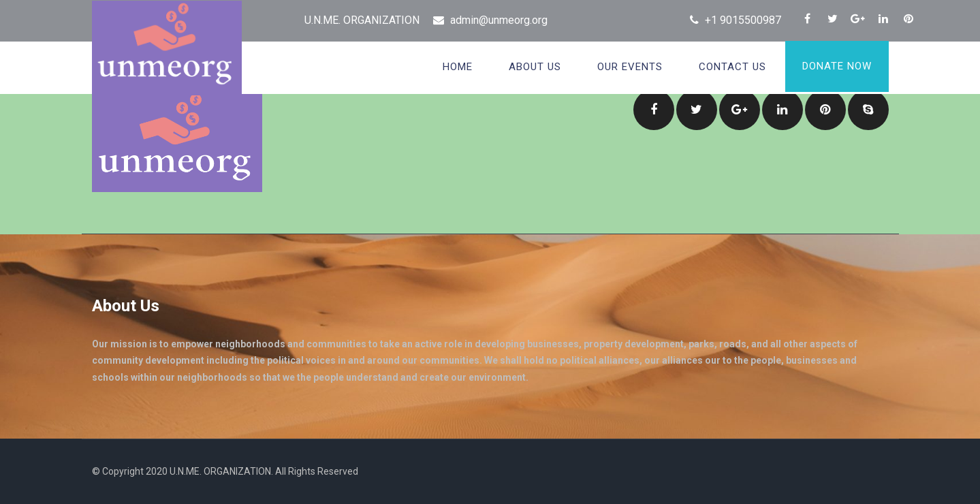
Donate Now (837, 66)
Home (458, 67)
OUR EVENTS (630, 67)
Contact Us (732, 67)
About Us (535, 67)
